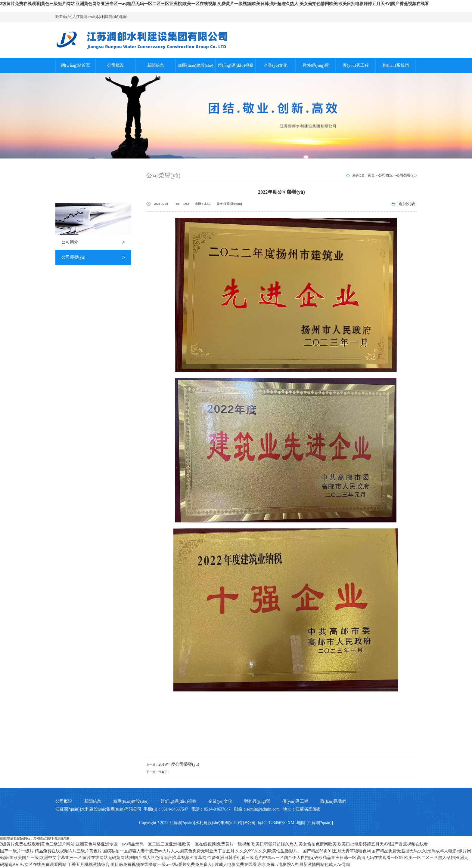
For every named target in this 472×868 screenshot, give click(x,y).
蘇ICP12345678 (272, 823)
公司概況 (116, 65)
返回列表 (407, 204)
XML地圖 (296, 823)
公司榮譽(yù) (96, 257)
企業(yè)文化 (276, 65)
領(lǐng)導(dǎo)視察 (236, 65)
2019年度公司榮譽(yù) (179, 764)
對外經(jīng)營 (316, 65)
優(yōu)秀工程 (356, 65)
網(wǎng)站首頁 (75, 65)
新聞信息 (156, 65)
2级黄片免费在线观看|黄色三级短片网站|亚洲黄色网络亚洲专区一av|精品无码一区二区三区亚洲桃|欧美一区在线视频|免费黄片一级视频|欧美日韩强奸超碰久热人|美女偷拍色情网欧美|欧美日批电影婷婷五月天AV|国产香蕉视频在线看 (214, 4)
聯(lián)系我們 (396, 65)
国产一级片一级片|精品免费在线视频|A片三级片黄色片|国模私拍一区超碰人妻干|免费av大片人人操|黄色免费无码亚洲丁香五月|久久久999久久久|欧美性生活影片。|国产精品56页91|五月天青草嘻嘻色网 (185, 851)
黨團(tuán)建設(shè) (196, 65)
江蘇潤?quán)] (320, 823)
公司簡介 (96, 242)
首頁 (371, 175)
